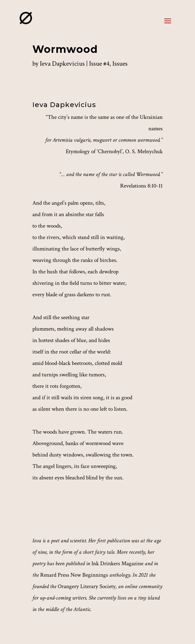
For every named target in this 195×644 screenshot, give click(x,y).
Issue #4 (99, 64)
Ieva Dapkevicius (62, 64)
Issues (120, 64)
